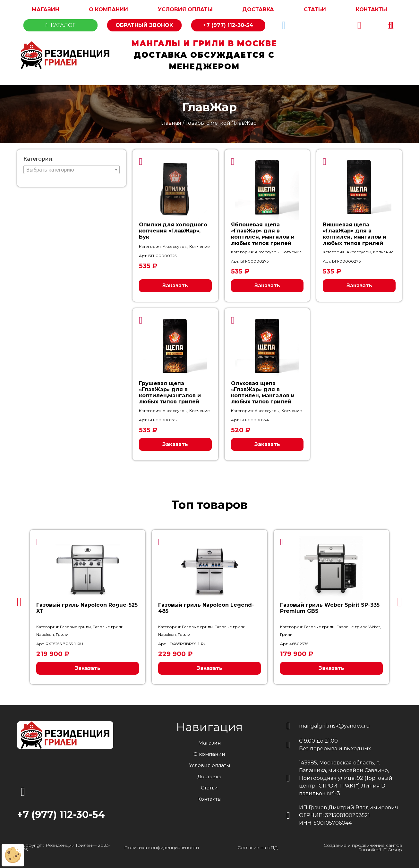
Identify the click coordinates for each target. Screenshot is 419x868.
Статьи (315, 9)
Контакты (372, 9)
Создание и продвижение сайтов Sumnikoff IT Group (363, 847)
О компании (108, 9)
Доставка (258, 9)
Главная (171, 123)
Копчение (200, 246)
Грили (62, 634)
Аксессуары (175, 246)
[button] (391, 25)
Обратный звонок (144, 25)
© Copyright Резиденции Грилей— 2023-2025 (64, 847)
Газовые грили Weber (358, 627)
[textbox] (72, 170)
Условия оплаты (185, 9)
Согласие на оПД (258, 847)
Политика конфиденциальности (162, 847)
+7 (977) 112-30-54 (228, 25)
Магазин (45, 9)
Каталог (60, 25)
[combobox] (72, 170)
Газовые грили (75, 627)
